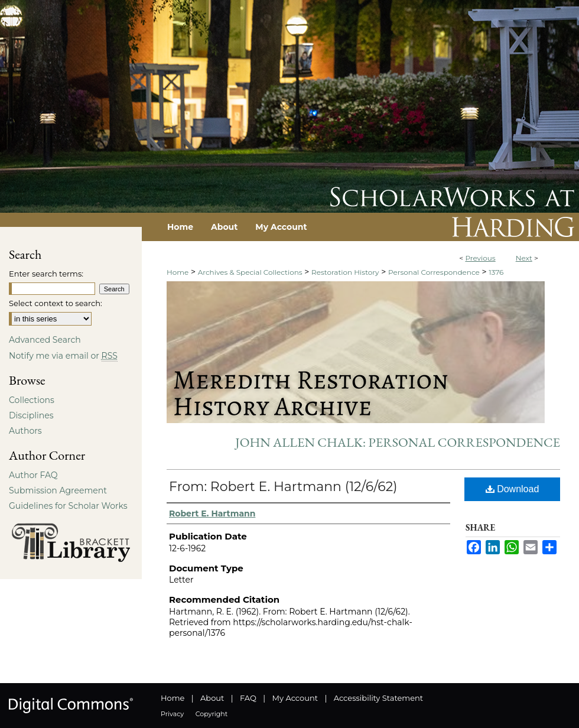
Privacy (172, 714)
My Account (295, 698)
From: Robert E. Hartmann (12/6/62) (283, 487)
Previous (480, 258)
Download (513, 489)
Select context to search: (56, 303)
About (212, 698)
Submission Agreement (58, 490)
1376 (496, 272)
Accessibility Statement (378, 698)
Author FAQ (33, 475)
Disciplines (31, 415)
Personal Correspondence (434, 272)
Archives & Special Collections (250, 272)
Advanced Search (45, 340)
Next (524, 258)
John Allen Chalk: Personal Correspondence (398, 442)
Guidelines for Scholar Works (68, 506)
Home (178, 272)
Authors (25, 431)
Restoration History (345, 272)
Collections (32, 400)
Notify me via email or (63, 356)
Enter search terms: (46, 274)
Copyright (212, 714)
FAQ (248, 698)
